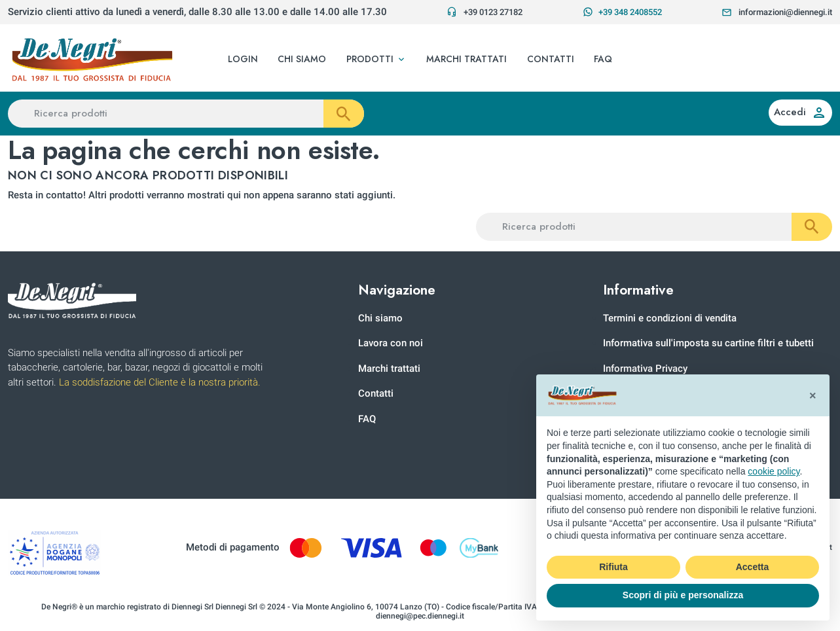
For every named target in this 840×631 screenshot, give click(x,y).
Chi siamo (380, 318)
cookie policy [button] (774, 471)
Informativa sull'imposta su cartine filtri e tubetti (708, 343)
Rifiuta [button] (613, 567)
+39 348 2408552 (622, 12)
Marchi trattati (389, 369)
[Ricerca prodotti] (186, 114)
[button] (376, 60)
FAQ (367, 419)
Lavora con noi (391, 343)
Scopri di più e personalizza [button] (683, 595)
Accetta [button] (753, 567)
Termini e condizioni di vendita (670, 318)
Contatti (376, 393)
